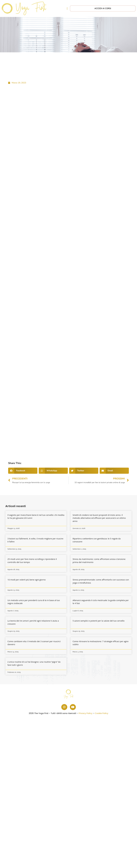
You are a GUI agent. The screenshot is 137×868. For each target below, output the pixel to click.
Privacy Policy (85, 713)
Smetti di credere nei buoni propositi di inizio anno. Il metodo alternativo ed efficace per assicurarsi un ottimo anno (99, 518)
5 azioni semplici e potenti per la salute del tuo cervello (99, 621)
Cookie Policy (102, 713)
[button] (67, 8)
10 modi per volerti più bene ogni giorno (27, 580)
